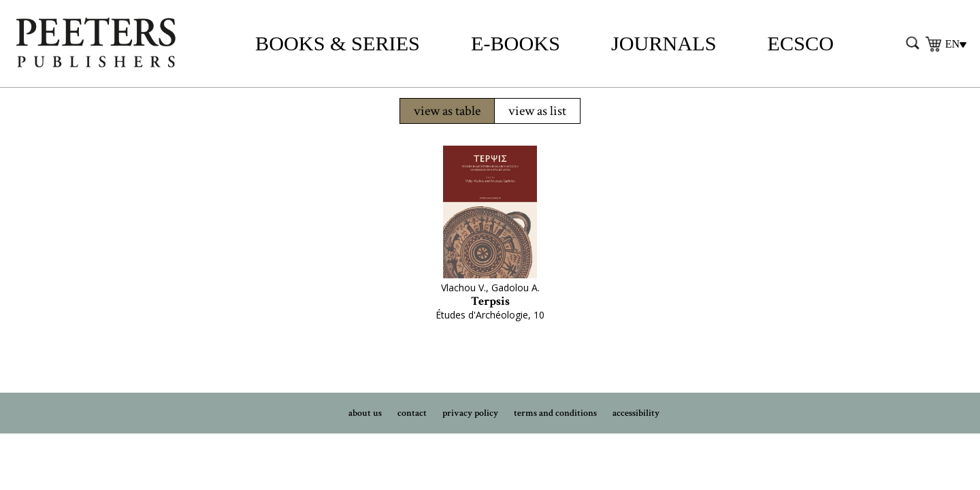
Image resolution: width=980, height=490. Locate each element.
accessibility (636, 413)
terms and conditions (555, 413)
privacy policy (470, 413)
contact (412, 413)
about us (365, 413)
